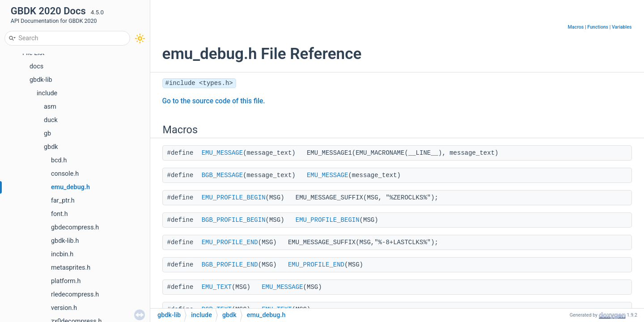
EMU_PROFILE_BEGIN (234, 198)
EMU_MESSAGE (222, 153)
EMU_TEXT (217, 287)
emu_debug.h (70, 187)
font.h (59, 214)
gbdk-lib (41, 80)
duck (51, 120)
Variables (622, 27)
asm (50, 107)
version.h (64, 308)
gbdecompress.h (75, 227)
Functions (598, 27)
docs (36, 66)
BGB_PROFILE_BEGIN (234, 220)
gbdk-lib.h (65, 241)
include (47, 93)
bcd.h (59, 160)
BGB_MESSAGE (222, 175)
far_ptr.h (63, 201)
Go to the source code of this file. (214, 101)
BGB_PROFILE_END (230, 265)
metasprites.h (71, 268)
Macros (576, 27)
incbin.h (62, 254)
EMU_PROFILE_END (230, 242)
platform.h (66, 281)
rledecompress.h (75, 294)
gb (47, 133)
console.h (65, 174)
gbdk (51, 147)
